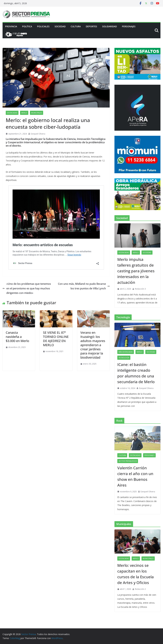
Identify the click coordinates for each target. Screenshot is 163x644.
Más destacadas (126, 352)
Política (27, 26)
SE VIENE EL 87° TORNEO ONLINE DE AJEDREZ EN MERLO (56, 339)
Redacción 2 (140, 589)
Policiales (43, 26)
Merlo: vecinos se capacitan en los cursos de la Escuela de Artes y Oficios (136, 574)
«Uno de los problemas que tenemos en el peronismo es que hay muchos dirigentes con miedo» (27, 288)
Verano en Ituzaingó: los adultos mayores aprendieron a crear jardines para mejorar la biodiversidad (93, 345)
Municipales (37, 113)
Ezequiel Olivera (38, 134)
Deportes (91, 26)
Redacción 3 (140, 289)
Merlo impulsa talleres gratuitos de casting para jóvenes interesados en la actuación (136, 271)
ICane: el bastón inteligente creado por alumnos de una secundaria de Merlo (136, 373)
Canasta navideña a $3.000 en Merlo (17, 337)
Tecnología (124, 358)
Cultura (76, 26)
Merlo (24, 113)
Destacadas (12, 113)
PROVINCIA (11, 26)
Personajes (129, 26)
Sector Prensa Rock (128, 461)
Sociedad (60, 26)
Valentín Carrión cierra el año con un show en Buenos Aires (135, 476)
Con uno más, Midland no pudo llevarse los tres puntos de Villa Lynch (84, 286)
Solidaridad (110, 26)
